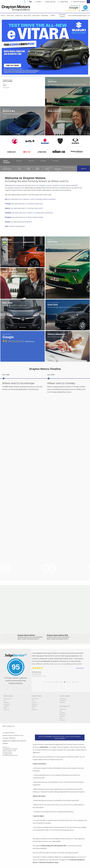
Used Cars (37, 696)
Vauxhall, (55, 185)
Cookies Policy (7, 754)
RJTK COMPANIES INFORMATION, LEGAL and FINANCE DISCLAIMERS (60, 737)
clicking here (81, 857)
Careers (38, 2)
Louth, (32, 199)
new (9, 199)
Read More (83, 668)
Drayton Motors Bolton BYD (57, 635)
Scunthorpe (51, 199)
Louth (41, 204)
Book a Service (50, 2)
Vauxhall (8, 213)
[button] (44, 682)
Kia (37, 185)
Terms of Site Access (9, 750)
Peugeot (42, 185)
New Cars (8, 696)
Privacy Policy (7, 752)
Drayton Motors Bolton (26, 635)
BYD (76, 185)
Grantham (39, 199)
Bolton (30, 213)
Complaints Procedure (10, 749)
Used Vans (65, 696)
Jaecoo (68, 185)
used (20, 204)
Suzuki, (49, 185)
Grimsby (37, 213)
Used (19, 185)
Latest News (63, 2)
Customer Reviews (78, 2)
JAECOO (7, 710)
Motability (65, 706)
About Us (6, 747)
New (13, 185)
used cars (18, 199)
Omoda (62, 185)
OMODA (6, 706)
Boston (27, 199)
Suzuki (7, 222)
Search (84, 169)
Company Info (9, 726)
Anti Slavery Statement (10, 755)
